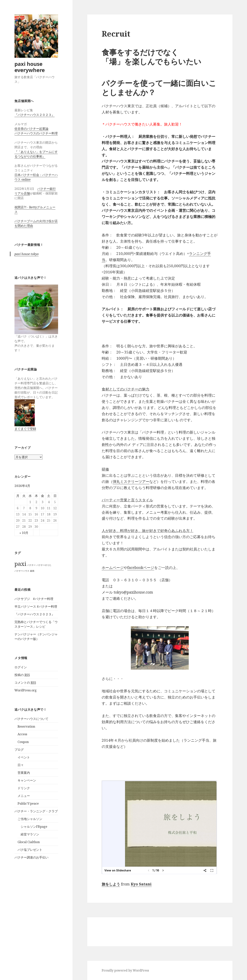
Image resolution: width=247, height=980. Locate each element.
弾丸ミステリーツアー (131, 482)
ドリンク (24, 788)
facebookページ (141, 568)
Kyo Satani (141, 884)
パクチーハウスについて (31, 719)
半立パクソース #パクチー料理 (36, 606)
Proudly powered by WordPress (125, 970)
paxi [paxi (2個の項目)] (20, 564)
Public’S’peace (28, 803)
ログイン (21, 667)
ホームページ (113, 568)
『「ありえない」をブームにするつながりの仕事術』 (36, 154)
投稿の (22, 675)
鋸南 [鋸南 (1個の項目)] (32, 571)
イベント (24, 757)
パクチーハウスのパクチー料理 (36, 133)
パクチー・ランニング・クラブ (36, 811)
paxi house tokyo (27, 254)
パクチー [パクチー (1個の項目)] (31, 565)
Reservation (26, 726)
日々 (21, 765)
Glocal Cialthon (29, 842)
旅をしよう (111, 884)
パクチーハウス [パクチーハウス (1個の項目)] (22, 571)
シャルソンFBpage (34, 827)
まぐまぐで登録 (25, 429)
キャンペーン (27, 780)
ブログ (19, 750)
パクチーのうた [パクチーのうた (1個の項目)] (44, 565)
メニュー (24, 796)
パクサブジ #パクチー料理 (34, 599)
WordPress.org (26, 690)
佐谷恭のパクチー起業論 (31, 129)
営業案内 (24, 773)
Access (22, 734)
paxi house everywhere (30, 67)
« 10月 (24, 533)
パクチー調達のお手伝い (31, 857)
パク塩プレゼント (30, 850)
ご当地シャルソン (30, 819)
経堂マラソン (30, 834)
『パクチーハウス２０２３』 (35, 115)
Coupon (23, 742)
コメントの (25, 683)
